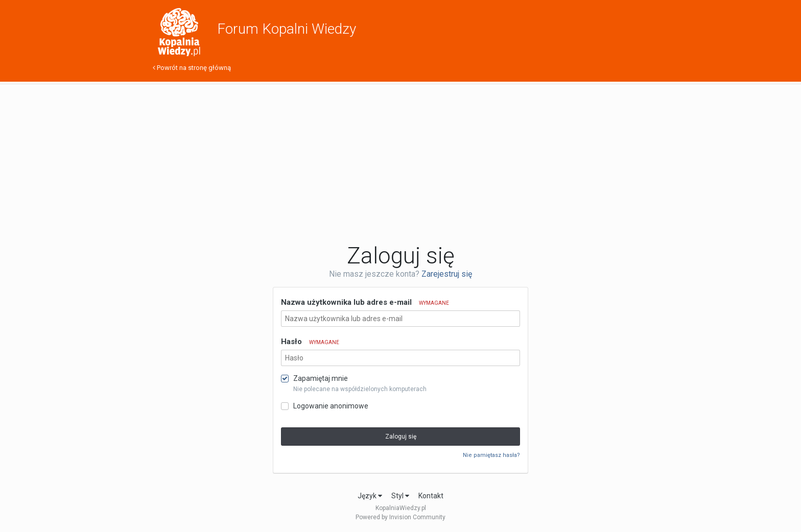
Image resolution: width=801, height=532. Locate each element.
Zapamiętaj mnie (321, 378)
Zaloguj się (401, 437)
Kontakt (431, 496)
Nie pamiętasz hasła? (491, 455)
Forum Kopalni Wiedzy (287, 29)
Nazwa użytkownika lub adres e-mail (365, 302)
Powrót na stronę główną (192, 68)
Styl (400, 496)
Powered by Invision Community (400, 517)
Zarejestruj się (447, 274)
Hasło (310, 342)
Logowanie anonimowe (331, 406)
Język (370, 496)
